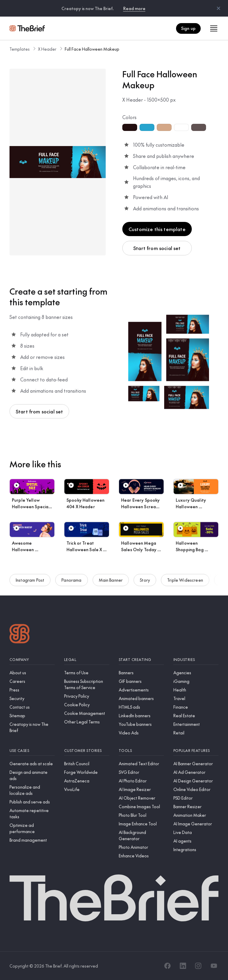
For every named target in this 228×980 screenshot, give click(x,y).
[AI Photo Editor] (141, 781)
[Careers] (32, 681)
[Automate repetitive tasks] (32, 814)
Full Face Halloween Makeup (92, 49)
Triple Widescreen (185, 585)
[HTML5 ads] (141, 707)
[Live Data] (196, 832)
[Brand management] (32, 840)
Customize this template (157, 229)
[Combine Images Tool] (141, 807)
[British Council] (87, 764)
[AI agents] (196, 841)
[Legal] (87, 660)
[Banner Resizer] (196, 807)
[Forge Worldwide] (87, 772)
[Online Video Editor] (196, 789)
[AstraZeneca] (87, 781)
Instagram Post (30, 585)
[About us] (32, 673)
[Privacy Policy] (87, 696)
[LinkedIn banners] (141, 716)
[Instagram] (198, 966)
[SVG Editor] (141, 772)
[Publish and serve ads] (32, 802)
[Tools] (141, 751)
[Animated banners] (141, 698)
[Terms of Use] (87, 673)
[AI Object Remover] (141, 798)
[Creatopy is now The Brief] (32, 727)
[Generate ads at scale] (32, 764)
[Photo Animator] (141, 847)
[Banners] (141, 673)
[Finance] (196, 707)
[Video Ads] (141, 733)
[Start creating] (141, 660)
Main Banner (111, 585)
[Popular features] (196, 751)
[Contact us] (32, 707)
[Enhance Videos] (141, 856)
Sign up (188, 28)
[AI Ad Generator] (196, 772)
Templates (20, 49)
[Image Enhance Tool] (141, 824)
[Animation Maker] (196, 815)
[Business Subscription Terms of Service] (87, 684)
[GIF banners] (141, 681)
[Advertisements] (141, 690)
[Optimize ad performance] (32, 828)
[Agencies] (196, 673)
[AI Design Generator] (196, 781)
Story (145, 585)
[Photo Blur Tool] (141, 815)
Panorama (71, 585)
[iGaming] (196, 681)
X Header (47, 49)
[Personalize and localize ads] (32, 790)
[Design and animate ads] (32, 775)
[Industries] (196, 660)
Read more (134, 8)
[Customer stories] (87, 751)
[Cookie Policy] (87, 705)
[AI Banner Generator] (196, 764)
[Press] (32, 690)
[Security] (32, 698)
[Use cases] (32, 751)
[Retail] (196, 733)
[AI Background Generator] (141, 835)
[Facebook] (167, 966)
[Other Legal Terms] (87, 722)
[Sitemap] (32, 716)
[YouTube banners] (141, 724)
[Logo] (20, 634)
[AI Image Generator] (196, 824)
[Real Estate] (196, 716)
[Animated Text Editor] (141, 764)
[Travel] (196, 698)
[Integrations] (196, 850)
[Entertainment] (196, 724)
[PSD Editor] (196, 798)
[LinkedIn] (183, 966)
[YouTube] (214, 966)
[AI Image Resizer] (141, 789)
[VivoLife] (87, 789)
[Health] (196, 690)
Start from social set (157, 248)
